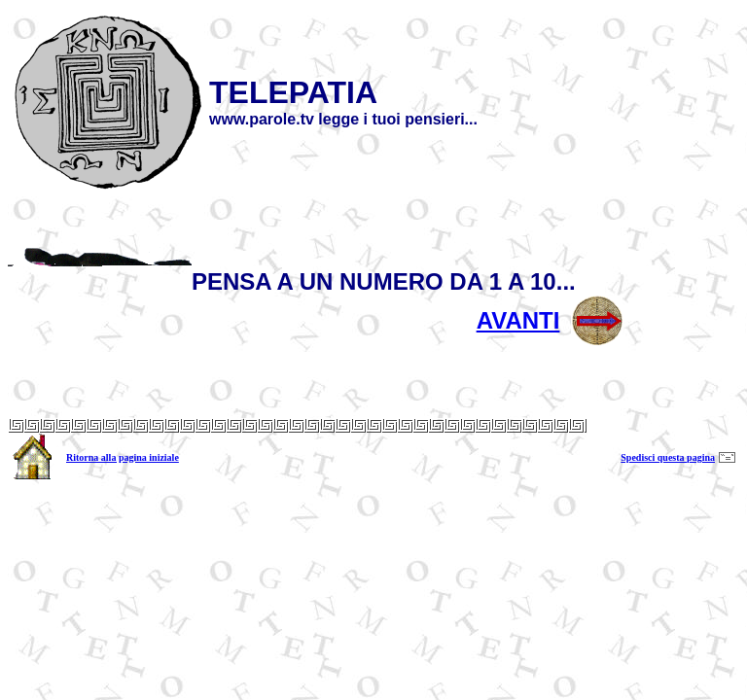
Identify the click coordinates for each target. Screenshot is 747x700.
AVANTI (518, 320)
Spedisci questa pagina (668, 457)
